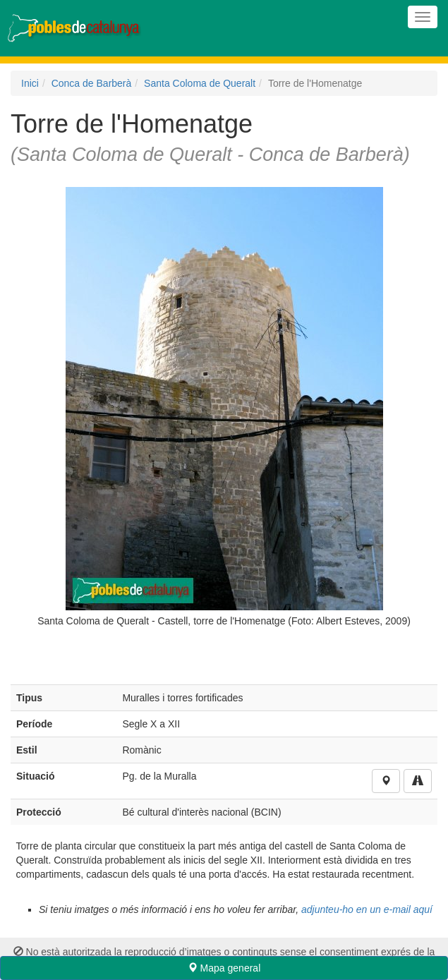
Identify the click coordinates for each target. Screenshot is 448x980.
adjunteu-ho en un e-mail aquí (367, 909)
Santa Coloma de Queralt (200, 83)
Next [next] (413, 411)
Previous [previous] (35, 411)
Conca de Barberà (92, 83)
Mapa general (224, 968)
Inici (30, 83)
